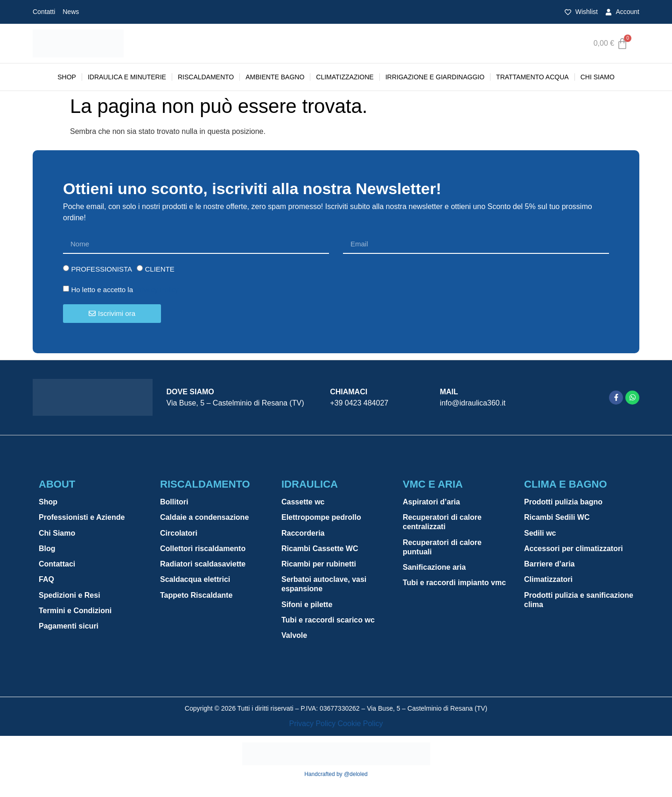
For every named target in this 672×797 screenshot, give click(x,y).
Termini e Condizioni (75, 613)
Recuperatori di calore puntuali (442, 548)
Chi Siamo (598, 77)
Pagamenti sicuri (69, 629)
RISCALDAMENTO (206, 77)
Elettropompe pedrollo (321, 518)
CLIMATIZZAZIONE (345, 77)
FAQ (46, 581)
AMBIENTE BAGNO (275, 77)
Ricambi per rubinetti (319, 565)
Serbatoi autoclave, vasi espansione (324, 586)
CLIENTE (159, 269)
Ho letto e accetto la (125, 290)
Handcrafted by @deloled (336, 774)
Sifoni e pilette (307, 606)
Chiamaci (349, 392)
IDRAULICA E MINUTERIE (127, 77)
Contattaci (57, 565)
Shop (67, 77)
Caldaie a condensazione (204, 518)
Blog (47, 549)
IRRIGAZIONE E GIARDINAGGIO (435, 77)
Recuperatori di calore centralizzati (442, 522)
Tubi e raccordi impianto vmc (454, 584)
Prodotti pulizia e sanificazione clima (579, 602)
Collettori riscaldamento (203, 549)
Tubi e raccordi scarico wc (328, 622)
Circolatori (179, 534)
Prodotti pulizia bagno (563, 502)
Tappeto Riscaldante (196, 597)
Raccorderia (303, 534)
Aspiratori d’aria (431, 502)
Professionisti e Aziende (82, 518)
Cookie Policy (360, 724)
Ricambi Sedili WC (557, 518)
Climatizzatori (548, 581)
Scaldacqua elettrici (195, 581)
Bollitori (174, 502)
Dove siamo (190, 392)
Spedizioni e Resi (70, 597)
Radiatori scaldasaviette (203, 565)
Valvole (294, 638)
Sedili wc (540, 534)
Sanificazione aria (434, 568)
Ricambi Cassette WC (320, 549)
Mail (449, 392)
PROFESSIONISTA (101, 269)
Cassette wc (303, 502)
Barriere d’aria (549, 565)
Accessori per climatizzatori (574, 549)
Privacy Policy (157, 290)
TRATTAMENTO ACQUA (532, 77)
